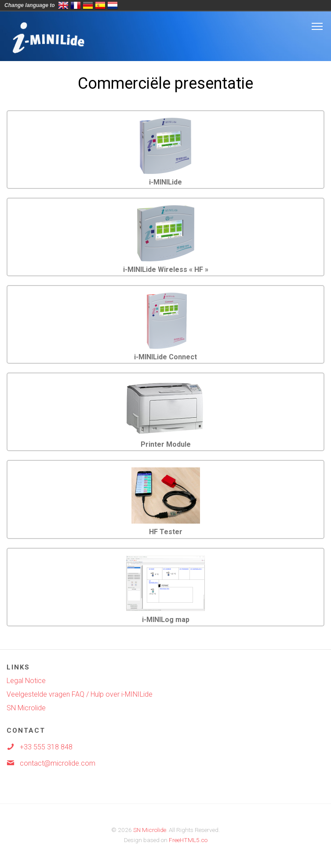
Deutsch (88, 5)
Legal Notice (26, 681)
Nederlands (113, 5)
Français (76, 5)
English (63, 5)
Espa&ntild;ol (100, 5)
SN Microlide (26, 708)
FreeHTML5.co (188, 840)
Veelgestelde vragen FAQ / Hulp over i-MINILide (80, 694)
